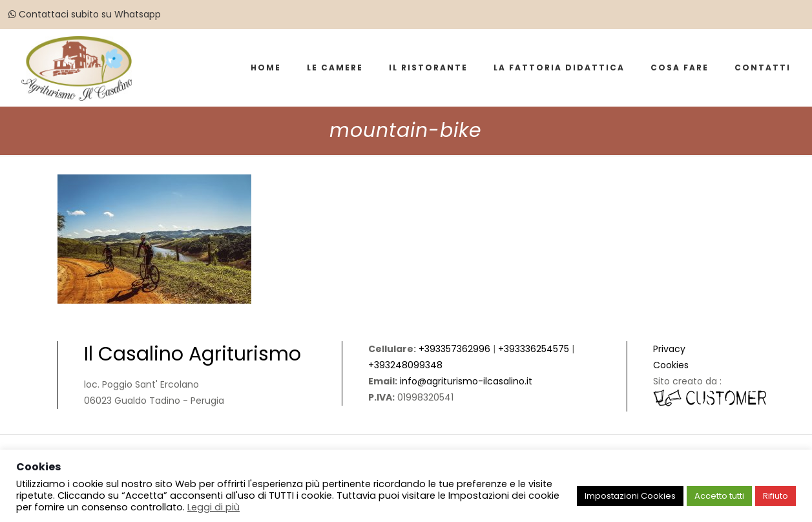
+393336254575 (534, 349)
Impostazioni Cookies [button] (630, 496)
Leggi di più (213, 507)
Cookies (671, 365)
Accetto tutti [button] (719, 496)
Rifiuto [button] (776, 496)
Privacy (669, 349)
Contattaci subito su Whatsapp (85, 14)
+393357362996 (454, 349)
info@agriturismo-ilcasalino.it (466, 381)
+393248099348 (405, 365)
